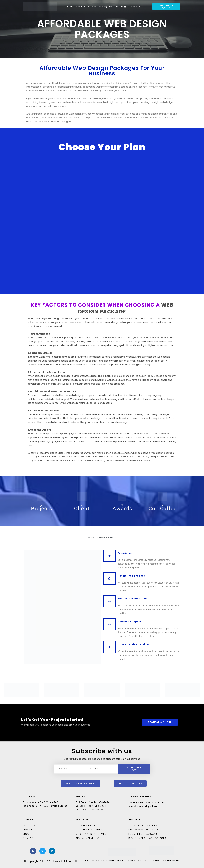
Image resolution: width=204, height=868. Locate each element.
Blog (123, 6)
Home (70, 6)
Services (92, 6)
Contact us (134, 6)
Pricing (103, 6)
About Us (80, 6)
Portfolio (114, 6)
